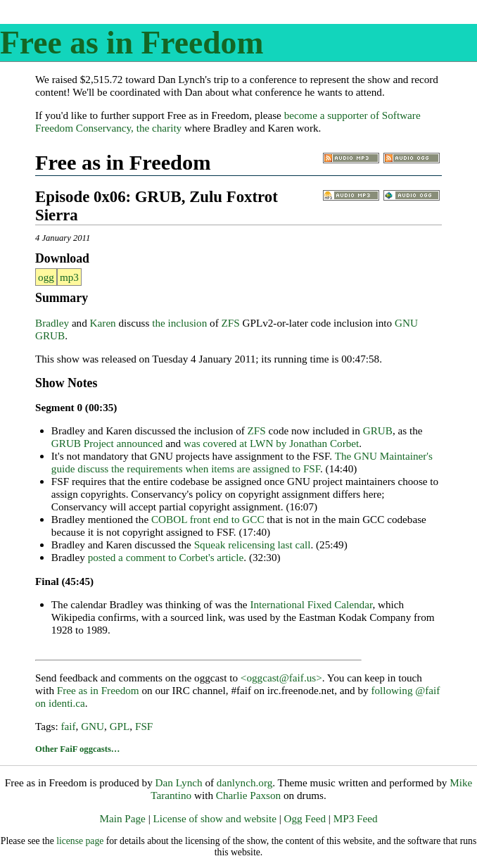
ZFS (231, 323)
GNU (93, 726)
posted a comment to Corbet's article (166, 557)
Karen (103, 323)
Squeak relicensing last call (253, 545)
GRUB (378, 430)
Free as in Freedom (132, 43)
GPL (120, 726)
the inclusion (179, 323)
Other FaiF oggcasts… (77, 749)
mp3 (69, 277)
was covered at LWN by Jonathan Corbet (271, 443)
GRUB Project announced (107, 443)
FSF (144, 726)
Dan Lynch (179, 782)
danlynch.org (244, 782)
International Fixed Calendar (311, 604)
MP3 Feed (356, 818)
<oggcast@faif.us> (281, 678)
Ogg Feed (305, 818)
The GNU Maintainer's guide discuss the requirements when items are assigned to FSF (242, 462)
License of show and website (214, 818)
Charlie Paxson (248, 795)
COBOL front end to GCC (208, 519)
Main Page (122, 818)
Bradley (52, 323)
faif (68, 726)
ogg (46, 277)
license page (80, 841)
